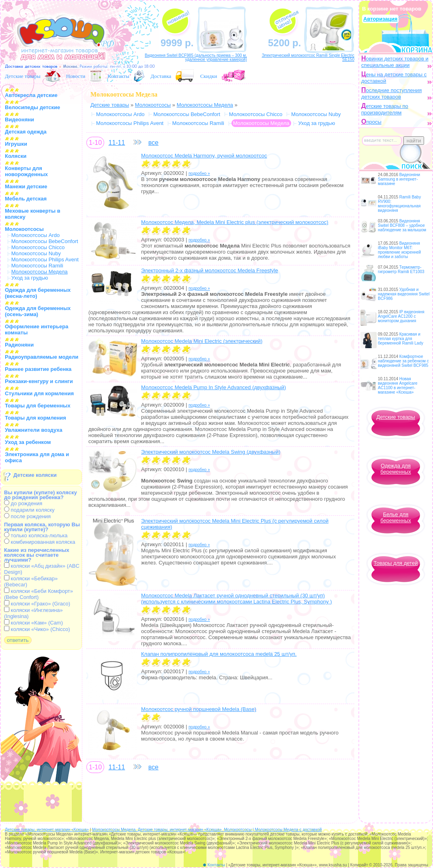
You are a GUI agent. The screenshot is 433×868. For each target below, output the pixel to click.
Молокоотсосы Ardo (36, 235)
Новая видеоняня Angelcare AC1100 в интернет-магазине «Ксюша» (398, 386)
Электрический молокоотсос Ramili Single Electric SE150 (308, 57)
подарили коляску (29, 510)
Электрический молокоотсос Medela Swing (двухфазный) (211, 452)
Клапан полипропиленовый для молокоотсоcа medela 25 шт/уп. (219, 654)
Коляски (16, 156)
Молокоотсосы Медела (205, 105)
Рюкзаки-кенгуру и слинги (39, 381)
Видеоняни (19, 120)
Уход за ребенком (28, 442)
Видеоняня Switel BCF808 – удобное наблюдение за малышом (402, 225)
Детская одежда (26, 132)
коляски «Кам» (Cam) (33, 623)
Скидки (209, 76)
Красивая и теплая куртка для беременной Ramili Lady (401, 339)
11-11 (117, 143)
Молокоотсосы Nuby (36, 253)
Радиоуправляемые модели (42, 357)
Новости (76, 76)
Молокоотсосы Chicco (38, 247)
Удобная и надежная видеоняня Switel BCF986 (404, 294)
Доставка (161, 76)
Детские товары (23, 76)
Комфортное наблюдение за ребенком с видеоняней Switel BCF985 (403, 361)
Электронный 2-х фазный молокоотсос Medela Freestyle (210, 270)
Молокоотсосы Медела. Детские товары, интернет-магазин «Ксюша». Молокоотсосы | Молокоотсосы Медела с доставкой (207, 830)
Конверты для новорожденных (26, 171)
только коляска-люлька (36, 535)
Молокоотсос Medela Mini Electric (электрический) (202, 341)
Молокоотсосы (24, 229)
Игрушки (16, 144)
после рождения (27, 516)
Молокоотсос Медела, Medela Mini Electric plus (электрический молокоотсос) (235, 222)
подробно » (199, 173)
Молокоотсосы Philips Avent (45, 260)
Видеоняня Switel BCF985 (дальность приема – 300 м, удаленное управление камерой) (196, 57)
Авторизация (380, 19)
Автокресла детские (31, 95)
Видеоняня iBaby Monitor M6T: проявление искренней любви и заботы (399, 250)
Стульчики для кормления (39, 393)
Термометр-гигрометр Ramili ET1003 (401, 269)
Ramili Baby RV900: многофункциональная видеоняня (399, 204)
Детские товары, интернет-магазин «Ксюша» (47, 830)
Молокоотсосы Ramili (37, 266)
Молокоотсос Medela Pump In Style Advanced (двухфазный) (213, 387)
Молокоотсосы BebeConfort (45, 241)
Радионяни (19, 345)
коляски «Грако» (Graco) (37, 604)
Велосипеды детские (32, 107)
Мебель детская (26, 199)
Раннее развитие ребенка (38, 369)
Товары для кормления (35, 418)
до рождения (23, 503)
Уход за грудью (30, 278)
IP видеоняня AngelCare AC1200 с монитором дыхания (401, 316)
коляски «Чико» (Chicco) (37, 629)
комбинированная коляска (40, 542)
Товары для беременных (38, 406)
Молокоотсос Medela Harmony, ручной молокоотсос (204, 156)
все (153, 143)
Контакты (118, 76)
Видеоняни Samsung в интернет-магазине (399, 179)
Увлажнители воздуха (34, 430)
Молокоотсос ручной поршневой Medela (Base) (199, 709)
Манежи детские (26, 186)
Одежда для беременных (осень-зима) (38, 311)
